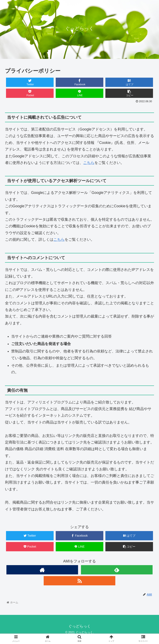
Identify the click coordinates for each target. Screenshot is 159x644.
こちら (89, 163)
